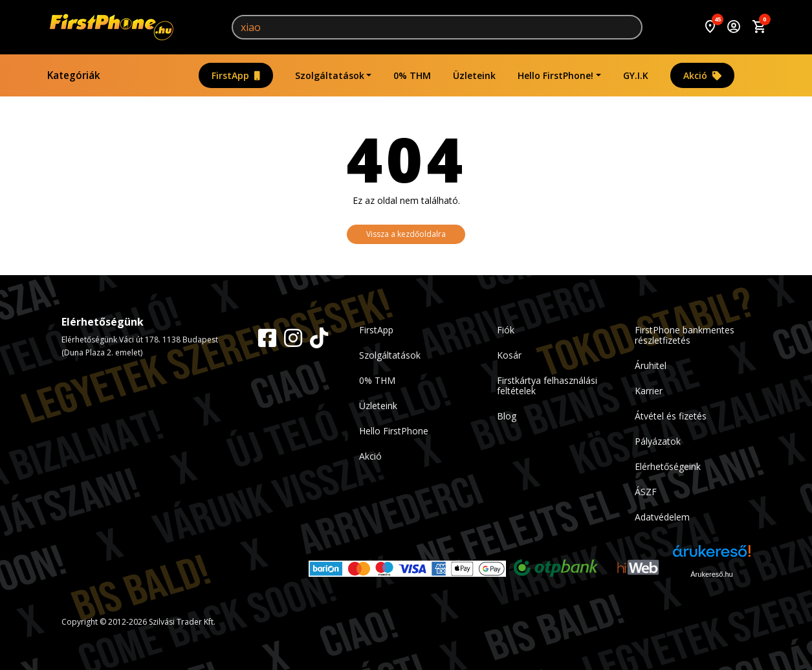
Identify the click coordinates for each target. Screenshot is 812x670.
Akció (702, 75)
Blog (507, 416)
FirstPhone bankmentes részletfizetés (685, 335)
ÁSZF (646, 492)
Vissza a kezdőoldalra (406, 234)
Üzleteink (474, 75)
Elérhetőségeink (668, 466)
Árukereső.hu (711, 574)
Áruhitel (651, 365)
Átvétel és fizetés (671, 416)
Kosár (509, 355)
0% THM (412, 75)
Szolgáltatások (330, 75)
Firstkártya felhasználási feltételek (547, 385)
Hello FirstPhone (394, 431)
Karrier (649, 391)
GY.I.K (636, 75)
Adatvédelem (662, 517)
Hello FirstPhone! (555, 75)
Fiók (506, 330)
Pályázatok (658, 441)
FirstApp (236, 75)
